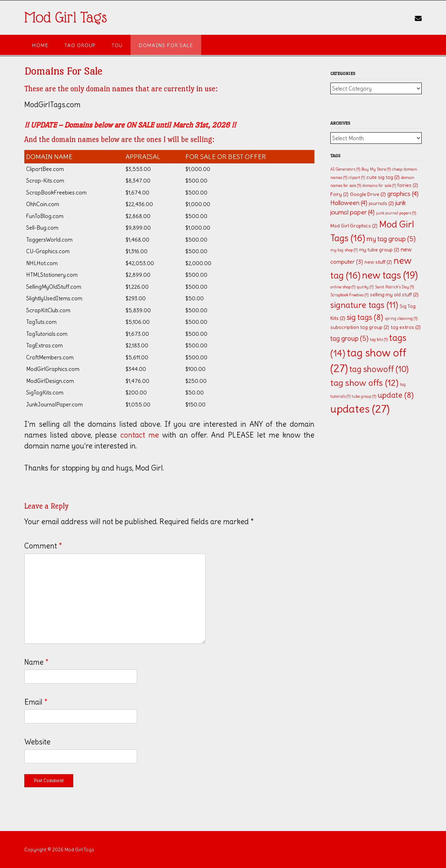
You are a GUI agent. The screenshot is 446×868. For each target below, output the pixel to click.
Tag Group (80, 45)
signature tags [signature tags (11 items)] (364, 305)
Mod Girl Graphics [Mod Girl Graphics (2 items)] (354, 226)
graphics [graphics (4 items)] (403, 194)
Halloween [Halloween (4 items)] (349, 203)
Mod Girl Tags (66, 17)
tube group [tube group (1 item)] (364, 396)
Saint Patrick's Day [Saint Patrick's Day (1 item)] (394, 287)
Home (40, 45)
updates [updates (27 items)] (360, 409)
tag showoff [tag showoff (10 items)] (379, 369)
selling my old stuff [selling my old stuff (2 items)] (394, 295)
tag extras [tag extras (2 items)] (406, 327)
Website (37, 742)
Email (36, 702)
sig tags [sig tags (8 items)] (365, 317)
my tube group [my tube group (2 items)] (379, 250)
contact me (140, 435)
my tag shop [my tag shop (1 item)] (344, 250)
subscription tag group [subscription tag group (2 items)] (360, 327)
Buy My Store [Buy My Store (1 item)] (376, 169)
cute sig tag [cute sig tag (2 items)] (383, 177)
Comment (43, 546)
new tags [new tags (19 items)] (390, 275)
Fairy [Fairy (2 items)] (339, 194)
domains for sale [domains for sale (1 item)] (379, 185)
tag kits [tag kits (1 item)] (379, 339)
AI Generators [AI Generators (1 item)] (345, 169)
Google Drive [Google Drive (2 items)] (368, 194)
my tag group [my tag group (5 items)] (391, 239)
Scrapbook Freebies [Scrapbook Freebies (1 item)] (349, 295)
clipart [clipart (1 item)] (357, 178)
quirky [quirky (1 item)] (365, 287)
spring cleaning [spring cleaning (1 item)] (401, 318)
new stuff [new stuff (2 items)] (378, 262)
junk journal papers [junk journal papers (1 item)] (396, 213)
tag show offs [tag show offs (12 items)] (364, 383)
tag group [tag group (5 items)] (349, 339)
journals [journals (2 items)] (381, 203)
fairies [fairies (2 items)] (408, 185)
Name (36, 662)
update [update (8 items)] (396, 395)
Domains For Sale (166, 45)
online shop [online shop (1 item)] (343, 287)
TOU (117, 45)
